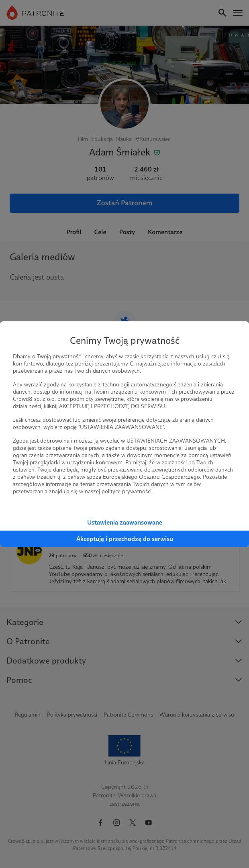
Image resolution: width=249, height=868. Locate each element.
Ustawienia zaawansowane (125, 522)
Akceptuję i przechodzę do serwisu (125, 539)
